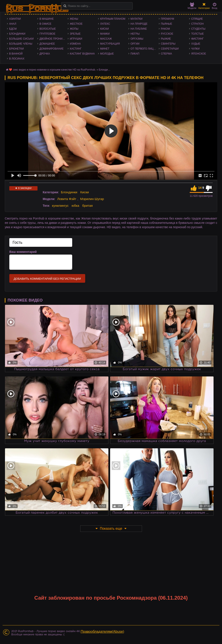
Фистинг (197, 39)
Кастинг (76, 49)
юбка (75, 206)
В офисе (45, 24)
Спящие (197, 19)
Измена (75, 44)
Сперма (166, 54)
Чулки (195, 49)
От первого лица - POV (145, 49)
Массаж (106, 39)
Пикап (135, 54)
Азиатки (15, 19)
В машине (47, 19)
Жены (74, 19)
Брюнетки (16, 49)
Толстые (198, 34)
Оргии (135, 44)
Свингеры (168, 44)
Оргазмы (137, 39)
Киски (104, 29)
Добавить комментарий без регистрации (47, 279)
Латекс (105, 24)
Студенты (198, 29)
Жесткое (76, 24)
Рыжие (166, 39)
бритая (87, 206)
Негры (135, 34)
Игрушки (76, 39)
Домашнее (47, 44)
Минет (105, 49)
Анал (13, 24)
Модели (192, 6)
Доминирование (51, 49)
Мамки (105, 34)
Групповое (47, 34)
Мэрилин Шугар (92, 199)
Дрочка (45, 54)
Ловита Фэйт (67, 199)
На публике (139, 29)
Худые (196, 44)
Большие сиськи (21, 39)
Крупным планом (113, 19)
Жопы (74, 29)
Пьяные (166, 24)
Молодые (107, 54)
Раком (165, 29)
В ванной (16, 54)
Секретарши (170, 49)
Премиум (167, 19)
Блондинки (17, 34)
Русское (167, 34)
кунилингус (60, 206)
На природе (139, 24)
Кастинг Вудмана (82, 54)
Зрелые (75, 34)
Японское (199, 54)
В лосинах (17, 59)
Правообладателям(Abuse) (102, 632)
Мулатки (136, 19)
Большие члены (21, 44)
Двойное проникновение (54, 39)
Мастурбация (110, 44)
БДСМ (13, 29)
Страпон (197, 24)
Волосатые (48, 29)
